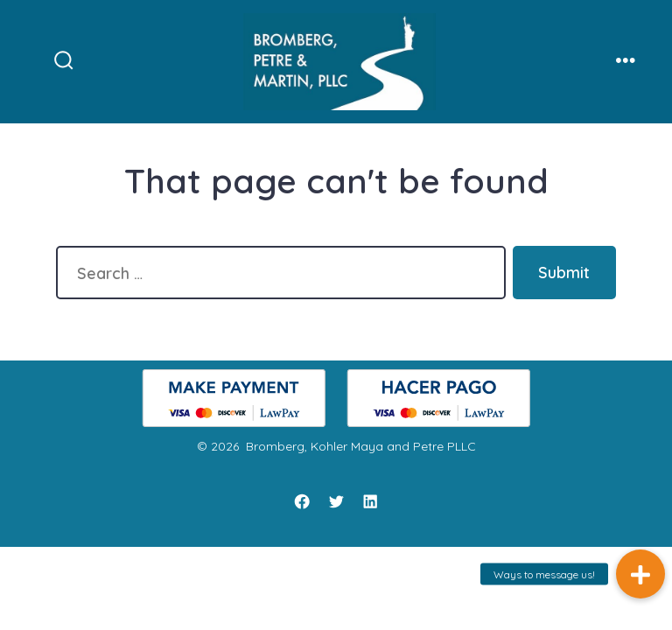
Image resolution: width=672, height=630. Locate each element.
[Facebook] (302, 501)
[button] (640, 574)
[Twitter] (336, 501)
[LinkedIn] (370, 501)
